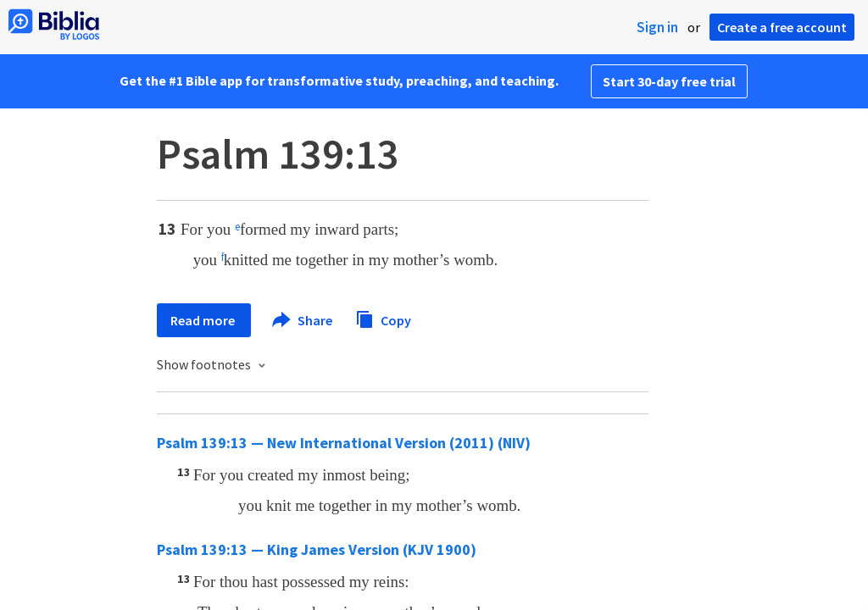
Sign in (657, 27)
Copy (383, 318)
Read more (204, 320)
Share (303, 320)
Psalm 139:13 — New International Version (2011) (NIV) (344, 443)
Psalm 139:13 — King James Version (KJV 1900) (317, 549)
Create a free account (782, 27)
